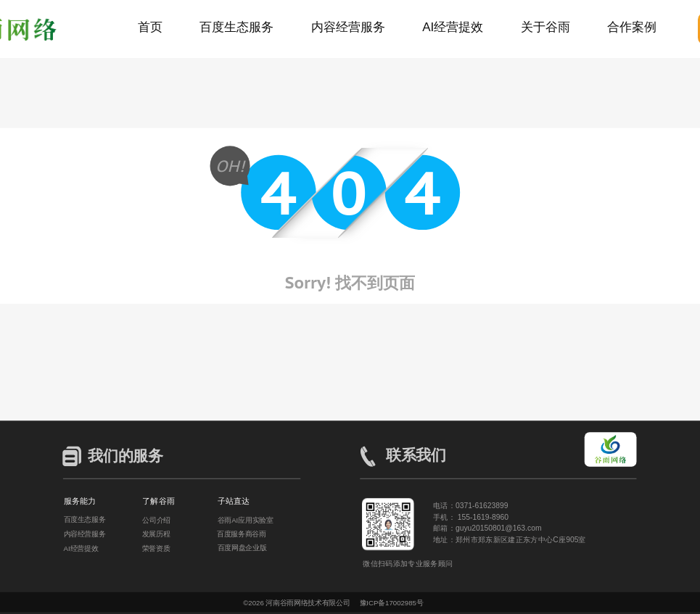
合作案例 (632, 27)
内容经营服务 (348, 27)
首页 (150, 27)
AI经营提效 (453, 27)
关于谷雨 (545, 27)
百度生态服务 (236, 27)
